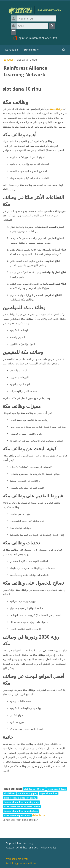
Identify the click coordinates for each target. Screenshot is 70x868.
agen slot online (49, 793)
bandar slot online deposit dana (21, 811)
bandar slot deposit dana (17, 815)
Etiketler (8, 60)
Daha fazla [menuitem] (12, 50)
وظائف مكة (56, 109)
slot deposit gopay (27, 793)
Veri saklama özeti (17, 859)
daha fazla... (40, 815)
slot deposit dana (57, 789)
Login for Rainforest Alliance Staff (35, 38)
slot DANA (9, 793)
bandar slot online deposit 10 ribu (22, 807)
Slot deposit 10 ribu (34, 789)
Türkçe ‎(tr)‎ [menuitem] (30, 50)
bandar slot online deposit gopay (21, 802)
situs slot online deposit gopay (20, 798)
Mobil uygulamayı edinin (21, 863)
